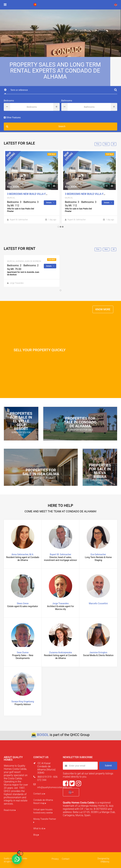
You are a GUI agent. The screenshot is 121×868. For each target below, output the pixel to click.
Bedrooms (9, 101)
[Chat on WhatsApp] (17, 859)
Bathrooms (67, 101)
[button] (71, 792)
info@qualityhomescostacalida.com (55, 787)
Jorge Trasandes (17, 283)
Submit (108, 766)
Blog (36, 835)
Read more (10, 810)
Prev (98, 144)
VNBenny (105, 862)
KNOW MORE (103, 309)
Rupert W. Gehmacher (19, 220)
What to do (39, 828)
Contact (66, 859)
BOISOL (43, 735)
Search (36, 127)
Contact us (39, 794)
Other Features (12, 117)
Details (50, 203)
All (114, 144)
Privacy (55, 859)
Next (106, 144)
